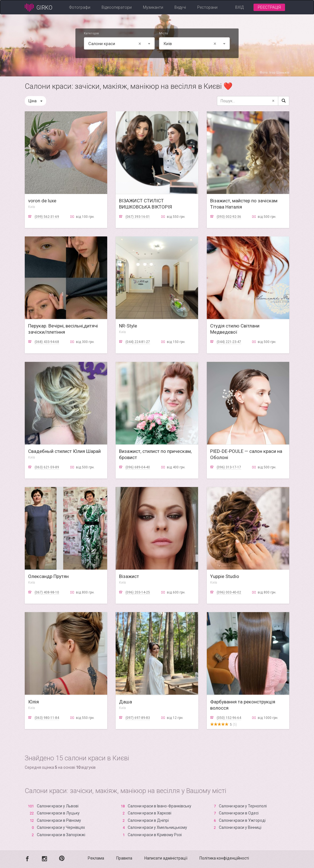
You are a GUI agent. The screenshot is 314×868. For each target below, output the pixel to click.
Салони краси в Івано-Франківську (160, 806)
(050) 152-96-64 (229, 718)
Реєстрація (269, 7)
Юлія (33, 702)
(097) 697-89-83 (138, 718)
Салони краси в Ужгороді (242, 820)
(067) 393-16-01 (138, 217)
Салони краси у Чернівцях (61, 827)
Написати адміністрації (166, 858)
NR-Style (128, 326)
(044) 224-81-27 (138, 342)
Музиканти (153, 7)
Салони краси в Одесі (239, 813)
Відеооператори (117, 7)
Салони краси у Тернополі (243, 806)
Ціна (35, 101)
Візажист (129, 576)
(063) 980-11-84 (47, 718)
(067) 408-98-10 (47, 592)
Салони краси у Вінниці (240, 827)
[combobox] (119, 43)
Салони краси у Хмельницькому (157, 827)
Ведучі (180, 7)
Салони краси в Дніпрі (148, 820)
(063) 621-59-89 (47, 467)
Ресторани (207, 7)
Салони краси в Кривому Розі (155, 835)
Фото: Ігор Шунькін (274, 73)
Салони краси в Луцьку (58, 813)
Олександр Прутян (48, 576)
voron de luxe (42, 201)
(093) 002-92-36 (229, 217)
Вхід (239, 7)
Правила (124, 858)
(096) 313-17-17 (229, 467)
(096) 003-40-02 (229, 592)
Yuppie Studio (225, 576)
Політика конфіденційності (224, 858)
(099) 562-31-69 (47, 217)
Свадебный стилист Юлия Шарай (64, 451)
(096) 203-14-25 (138, 592)
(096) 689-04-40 (138, 467)
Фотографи (80, 7)
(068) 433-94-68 (47, 342)
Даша (125, 702)
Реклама (96, 858)
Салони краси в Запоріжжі (61, 835)
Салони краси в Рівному (59, 820)
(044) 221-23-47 (229, 342)
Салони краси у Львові (58, 806)
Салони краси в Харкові (150, 813)
